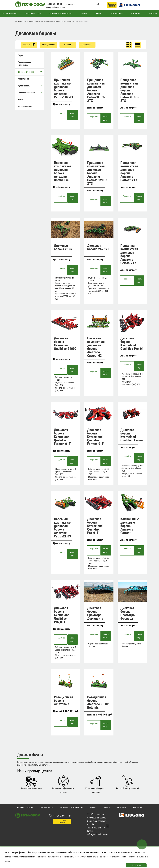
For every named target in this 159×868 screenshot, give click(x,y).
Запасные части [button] (32, 13)
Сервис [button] (99, 13)
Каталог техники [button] (9, 13)
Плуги (21, 55)
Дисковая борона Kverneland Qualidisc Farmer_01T (62, 437)
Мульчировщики (25, 107)
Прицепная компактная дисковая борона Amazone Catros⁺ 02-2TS (65, 89)
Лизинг (84, 13)
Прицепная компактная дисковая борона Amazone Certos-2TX (129, 254)
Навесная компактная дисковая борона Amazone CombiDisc (63, 171)
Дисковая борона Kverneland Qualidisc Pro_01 (132, 343)
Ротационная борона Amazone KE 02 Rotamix (98, 702)
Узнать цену (73, 115)
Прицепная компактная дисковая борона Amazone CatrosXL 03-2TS (130, 90)
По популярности (48, 45)
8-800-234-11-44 (62, 816)
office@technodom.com (55, 7)
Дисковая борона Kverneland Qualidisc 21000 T (65, 345)
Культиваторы (30, 86)
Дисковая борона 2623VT (98, 247)
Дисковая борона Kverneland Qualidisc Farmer (132, 435)
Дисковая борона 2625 (63, 247)
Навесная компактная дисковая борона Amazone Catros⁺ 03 (96, 347)
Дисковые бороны (30, 72)
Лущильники (24, 79)
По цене (29, 45)
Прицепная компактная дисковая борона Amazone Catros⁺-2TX (129, 171)
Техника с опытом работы (60, 13)
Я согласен (136, 865)
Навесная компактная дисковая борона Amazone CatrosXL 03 (63, 528)
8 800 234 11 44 (55, 4)
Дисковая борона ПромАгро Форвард (128, 613)
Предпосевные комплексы (24, 64)
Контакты (135, 13)
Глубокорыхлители (30, 93)
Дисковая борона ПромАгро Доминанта (95, 613)
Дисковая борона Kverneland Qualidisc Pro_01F (95, 526)
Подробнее (61, 113)
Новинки (68, 45)
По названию (87, 45)
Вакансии (153, 13)
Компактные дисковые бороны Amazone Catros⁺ (130, 526)
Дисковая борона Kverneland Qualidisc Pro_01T (62, 615)
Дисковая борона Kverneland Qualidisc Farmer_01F (95, 437)
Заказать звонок (112, 5)
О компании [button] (117, 13)
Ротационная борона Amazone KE (63, 701)
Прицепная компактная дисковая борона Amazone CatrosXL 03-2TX (96, 90)
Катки (21, 100)
